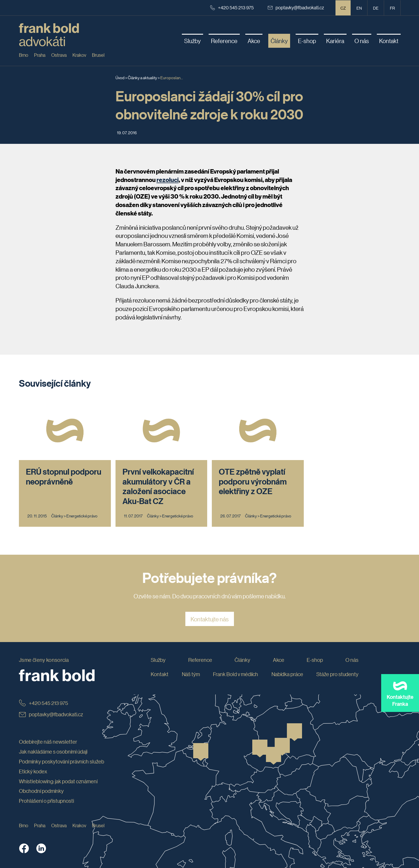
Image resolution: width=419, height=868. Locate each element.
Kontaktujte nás (210, 619)
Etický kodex (33, 771)
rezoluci (168, 180)
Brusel (98, 55)
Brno (24, 55)
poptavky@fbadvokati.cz (296, 7)
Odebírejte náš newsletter (48, 742)
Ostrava (59, 55)
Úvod (120, 77)
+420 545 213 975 (232, 7)
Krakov (79, 55)
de (376, 8)
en (359, 8)
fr (392, 8)
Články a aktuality (142, 77)
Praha (40, 55)
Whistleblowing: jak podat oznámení (58, 781)
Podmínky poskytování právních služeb (62, 761)
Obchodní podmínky (41, 791)
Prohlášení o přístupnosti (46, 801)
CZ (343, 8)
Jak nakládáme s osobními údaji (53, 752)
